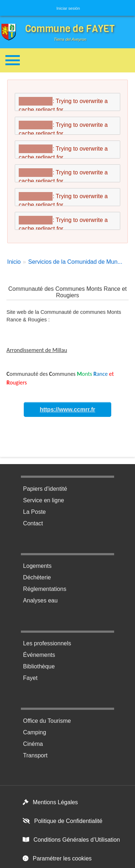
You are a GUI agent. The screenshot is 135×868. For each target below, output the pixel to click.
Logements (37, 566)
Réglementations (45, 589)
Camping (35, 732)
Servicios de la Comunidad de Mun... (75, 262)
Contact (33, 523)
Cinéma (33, 744)
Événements (39, 655)
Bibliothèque (39, 666)
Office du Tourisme (47, 721)
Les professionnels (47, 643)
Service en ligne (44, 500)
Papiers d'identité (45, 489)
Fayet (30, 678)
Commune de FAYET (70, 29)
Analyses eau (40, 600)
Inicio (14, 262)
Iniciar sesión (68, 8)
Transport (35, 755)
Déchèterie (37, 577)
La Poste (34, 512)
